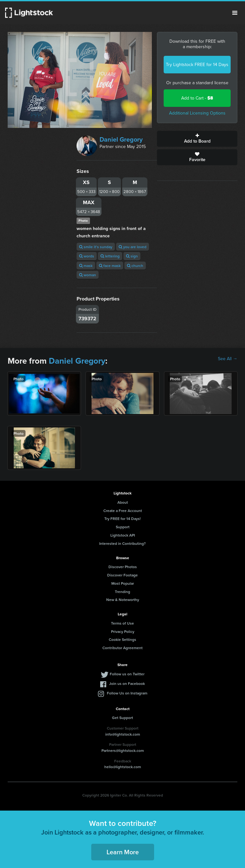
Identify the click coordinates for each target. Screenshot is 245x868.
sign (132, 256)
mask (86, 266)
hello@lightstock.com (123, 767)
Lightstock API (123, 535)
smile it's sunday (96, 247)
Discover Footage (122, 575)
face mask (110, 266)
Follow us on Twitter (127, 674)
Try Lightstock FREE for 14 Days (197, 65)
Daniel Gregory (121, 139)
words (87, 256)
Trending (122, 592)
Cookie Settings (122, 639)
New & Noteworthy (123, 600)
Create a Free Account (123, 511)
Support (123, 527)
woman (88, 275)
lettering (110, 256)
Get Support (122, 718)
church (135, 266)
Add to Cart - (197, 98)
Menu (235, 13)
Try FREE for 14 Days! (122, 519)
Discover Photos (123, 567)
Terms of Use (122, 623)
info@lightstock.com (123, 734)
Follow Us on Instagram (127, 693)
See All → (228, 359)
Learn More (123, 852)
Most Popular (123, 583)
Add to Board (197, 139)
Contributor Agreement (122, 648)
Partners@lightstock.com (123, 750)
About (123, 502)
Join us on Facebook (127, 683)
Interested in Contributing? (122, 543)
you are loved (133, 247)
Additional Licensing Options (197, 113)
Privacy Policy (123, 631)
